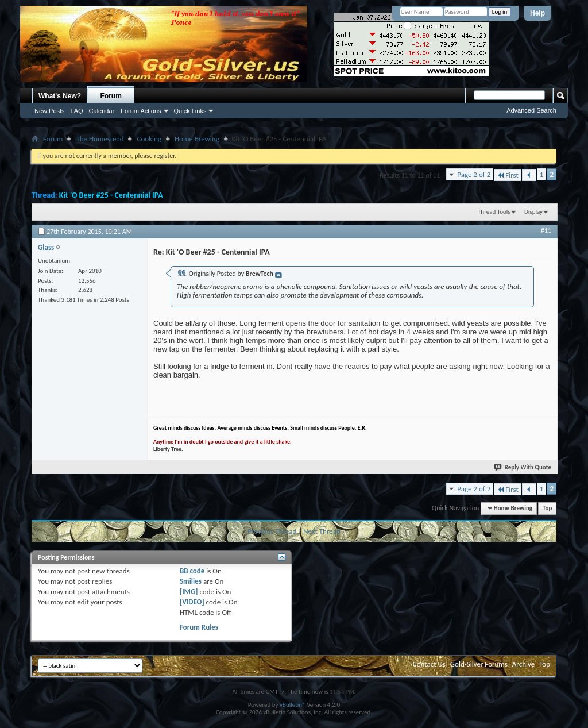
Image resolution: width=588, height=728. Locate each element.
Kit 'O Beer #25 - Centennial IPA (111, 195)
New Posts (50, 111)
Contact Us (429, 664)
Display (533, 212)
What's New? (60, 96)
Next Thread (322, 531)
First (508, 175)
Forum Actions (141, 111)
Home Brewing (197, 139)
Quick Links (190, 111)
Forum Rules (199, 627)
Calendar (102, 111)
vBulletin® (293, 705)
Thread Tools (494, 212)
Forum (111, 96)
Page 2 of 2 (474, 174)
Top (547, 508)
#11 (546, 230)
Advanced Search (531, 110)
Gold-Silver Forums (479, 664)
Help (537, 13)
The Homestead (100, 139)
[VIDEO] (192, 602)
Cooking (149, 139)
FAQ (77, 111)
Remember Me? (429, 26)
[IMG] (189, 592)
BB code (192, 571)
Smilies (191, 581)
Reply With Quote (523, 467)
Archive (523, 664)
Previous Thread (272, 531)
